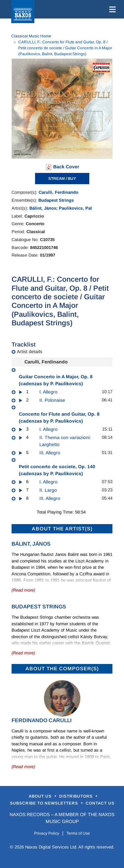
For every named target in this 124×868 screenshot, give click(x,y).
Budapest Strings (56, 200)
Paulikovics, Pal (75, 208)
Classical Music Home (31, 36)
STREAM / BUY (62, 179)
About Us (41, 796)
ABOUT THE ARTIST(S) (62, 529)
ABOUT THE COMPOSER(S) (62, 668)
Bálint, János (43, 208)
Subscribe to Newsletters (45, 803)
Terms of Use (78, 833)
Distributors (77, 796)
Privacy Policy (47, 833)
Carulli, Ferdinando (59, 192)
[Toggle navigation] (111, 9)
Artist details (30, 351)
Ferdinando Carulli (41, 720)
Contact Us (100, 803)
